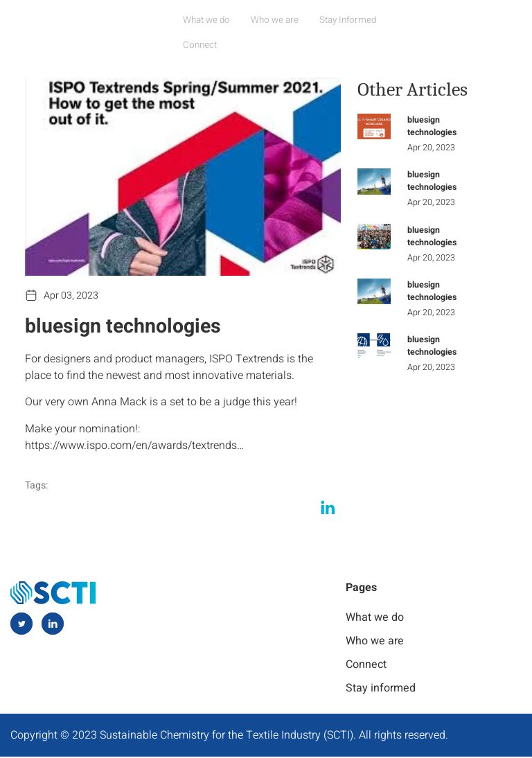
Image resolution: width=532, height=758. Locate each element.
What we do (214, 19)
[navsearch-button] (508, 19)
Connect (409, 19)
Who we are (278, 19)
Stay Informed (347, 19)
